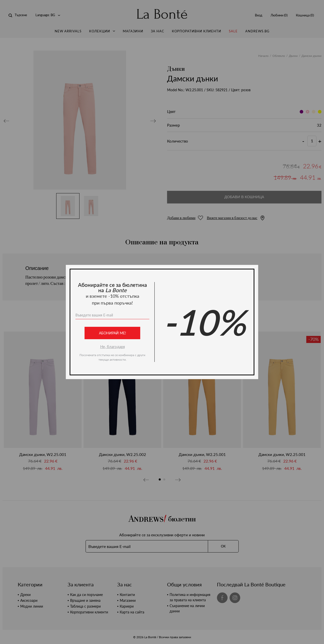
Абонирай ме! (113, 333)
